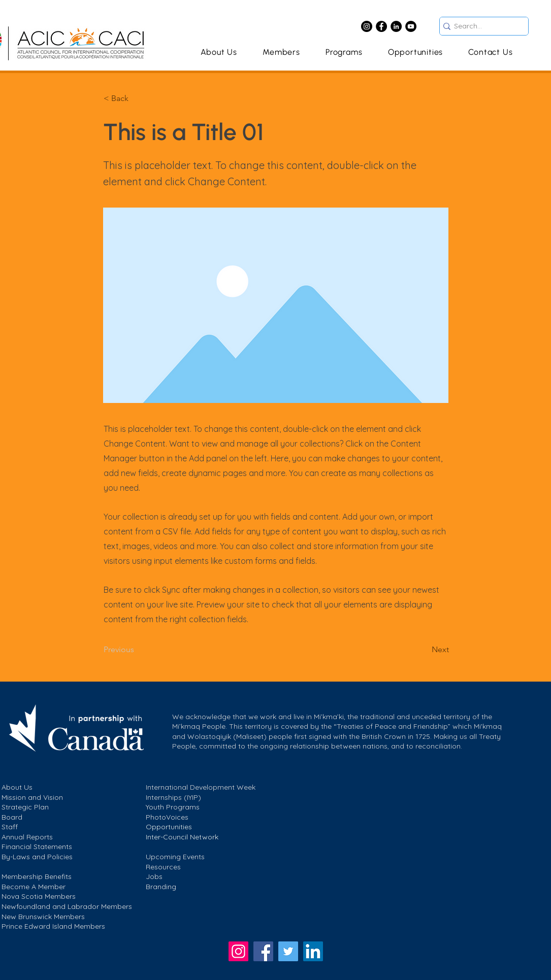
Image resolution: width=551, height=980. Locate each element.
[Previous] (137, 650)
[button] (344, 52)
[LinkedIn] (396, 26)
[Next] (424, 650)
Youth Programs (173, 807)
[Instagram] (367, 26)
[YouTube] (411, 26)
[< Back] (137, 98)
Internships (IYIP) (173, 797)
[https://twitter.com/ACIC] (288, 951)
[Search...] (480, 26)
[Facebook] (381, 26)
